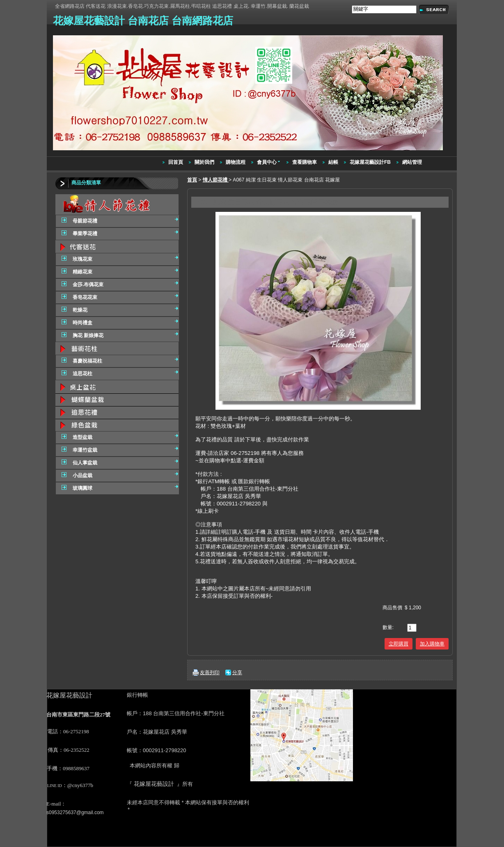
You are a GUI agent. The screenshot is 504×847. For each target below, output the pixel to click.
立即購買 (399, 644)
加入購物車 (432, 644)
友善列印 (210, 673)
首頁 (192, 180)
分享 (237, 673)
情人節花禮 (216, 180)
